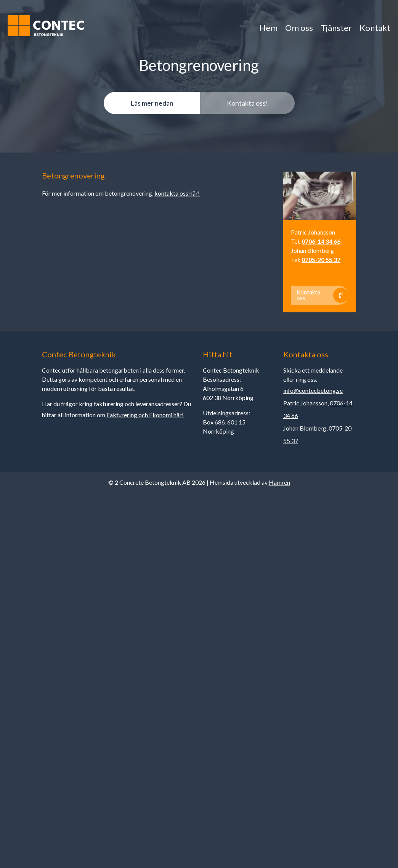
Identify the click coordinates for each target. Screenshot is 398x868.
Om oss (296, 28)
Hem (263, 28)
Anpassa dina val (182, 767)
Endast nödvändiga (234, 767)
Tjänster (334, 28)
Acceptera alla (287, 767)
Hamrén (279, 482)
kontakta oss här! (177, 193)
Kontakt (374, 28)
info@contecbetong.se (313, 390)
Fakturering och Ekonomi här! (145, 415)
